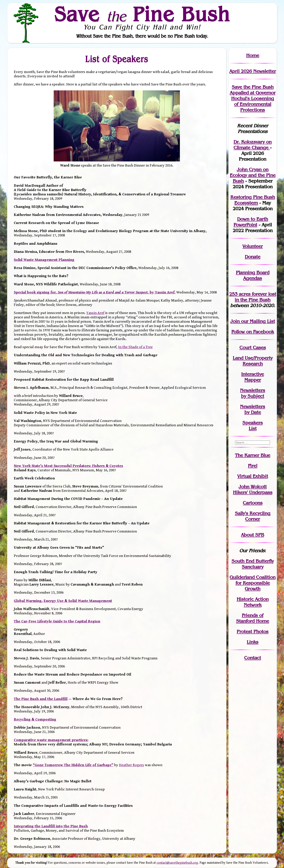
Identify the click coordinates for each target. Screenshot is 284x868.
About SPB (253, 535)
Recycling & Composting (35, 719)
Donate (253, 257)
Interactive (253, 374)
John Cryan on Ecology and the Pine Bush (253, 175)
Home (253, 55)
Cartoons (253, 503)
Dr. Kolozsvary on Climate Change (253, 145)
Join (235, 321)
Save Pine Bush (142, 14)
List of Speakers (117, 59)
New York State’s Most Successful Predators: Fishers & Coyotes (68, 466)
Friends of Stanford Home (253, 618)
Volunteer (253, 246)
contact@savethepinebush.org (177, 863)
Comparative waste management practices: (51, 740)
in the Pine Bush (255, 297)
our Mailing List (257, 321)
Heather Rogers (131, 765)
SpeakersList (253, 426)
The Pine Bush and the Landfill (41, 699)
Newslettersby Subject (253, 393)
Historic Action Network (253, 602)
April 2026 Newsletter (253, 71)
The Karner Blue (253, 455)
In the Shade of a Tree (135, 347)
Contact (253, 658)
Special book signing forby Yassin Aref (94, 292)
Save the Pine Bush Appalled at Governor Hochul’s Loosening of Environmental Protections (253, 98)
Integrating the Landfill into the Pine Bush (51, 826)
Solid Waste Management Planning (44, 260)
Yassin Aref (95, 313)
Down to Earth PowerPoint (251, 222)
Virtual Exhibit (253, 476)
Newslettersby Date (253, 409)
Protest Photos (253, 631)
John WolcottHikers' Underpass (253, 489)
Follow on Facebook (253, 332)
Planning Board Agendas (253, 275)
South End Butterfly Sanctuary (253, 564)
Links (253, 642)
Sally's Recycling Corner (253, 516)
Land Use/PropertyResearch (253, 361)
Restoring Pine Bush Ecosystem (253, 200)
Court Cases (253, 347)
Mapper (253, 380)
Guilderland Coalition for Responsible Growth (253, 583)
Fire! (253, 466)
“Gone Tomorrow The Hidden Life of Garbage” (73, 765)
